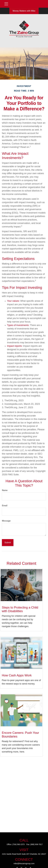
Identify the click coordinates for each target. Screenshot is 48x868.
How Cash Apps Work (17, 675)
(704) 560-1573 (18, 844)
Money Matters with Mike (24, 11)
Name (5, 490)
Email (5, 506)
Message (6, 521)
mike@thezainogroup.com (24, 864)
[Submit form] (8, 543)
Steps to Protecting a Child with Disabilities (20, 609)
